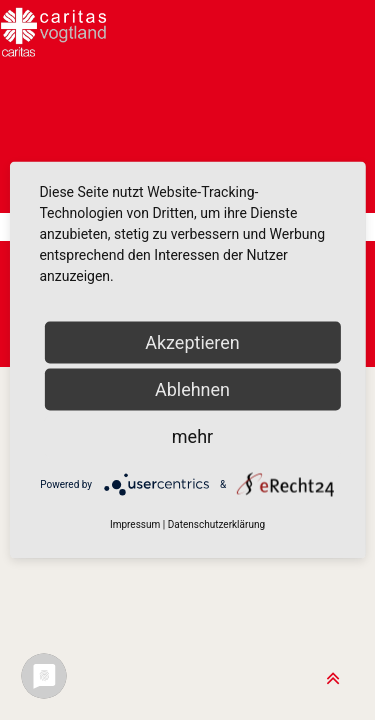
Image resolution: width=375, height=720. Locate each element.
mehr (192, 436)
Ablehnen (192, 389)
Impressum (135, 524)
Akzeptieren (192, 342)
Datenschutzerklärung (216, 524)
